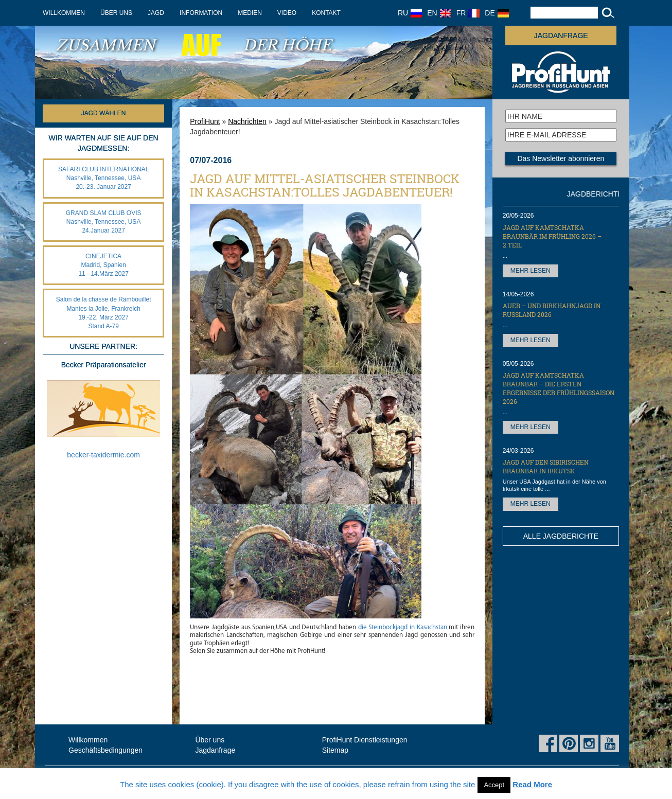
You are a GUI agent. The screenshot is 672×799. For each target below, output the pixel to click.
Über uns (116, 13)
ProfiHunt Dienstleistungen (365, 740)
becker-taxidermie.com (103, 455)
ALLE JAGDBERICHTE (561, 536)
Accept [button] (494, 785)
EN (439, 13)
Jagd (156, 13)
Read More (532, 784)
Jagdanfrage (215, 750)
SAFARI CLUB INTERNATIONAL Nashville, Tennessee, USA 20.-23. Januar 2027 (103, 178)
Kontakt (326, 13)
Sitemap (335, 750)
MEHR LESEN (530, 271)
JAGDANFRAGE (561, 35)
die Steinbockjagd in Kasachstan (403, 627)
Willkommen (64, 13)
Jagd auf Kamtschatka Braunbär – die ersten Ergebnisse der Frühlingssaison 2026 (559, 388)
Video (287, 13)
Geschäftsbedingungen (105, 750)
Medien (250, 13)
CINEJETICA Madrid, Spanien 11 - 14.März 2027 (103, 265)
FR (468, 13)
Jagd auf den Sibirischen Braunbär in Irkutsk (546, 466)
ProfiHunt (205, 121)
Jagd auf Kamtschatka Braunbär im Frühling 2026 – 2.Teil (552, 236)
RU (410, 13)
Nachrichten (247, 121)
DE (497, 13)
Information (201, 13)
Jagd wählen (104, 113)
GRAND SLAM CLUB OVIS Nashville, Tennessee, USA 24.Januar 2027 (104, 222)
